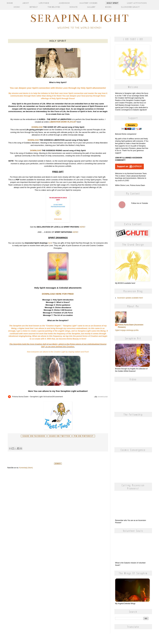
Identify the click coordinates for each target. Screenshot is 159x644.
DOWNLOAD (37, 127)
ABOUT (26, 3)
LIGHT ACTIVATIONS (137, 3)
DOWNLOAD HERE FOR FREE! (58, 294)
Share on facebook (34, 436)
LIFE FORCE (44, 3)
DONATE (74, 7)
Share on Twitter (60, 436)
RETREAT (34, 7)
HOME (10, 3)
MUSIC (17, 7)
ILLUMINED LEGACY (130, 7)
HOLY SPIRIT (112, 3)
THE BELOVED (54, 7)
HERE (82, 227)
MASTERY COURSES (88, 3)
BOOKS (108, 7)
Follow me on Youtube (122, 205)
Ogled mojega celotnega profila (127, 330)
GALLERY (91, 7)
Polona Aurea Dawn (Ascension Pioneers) (131, 326)
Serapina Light (80, 18)
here (50, 243)
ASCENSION (64, 3)
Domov (58, 464)
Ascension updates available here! (130, 298)
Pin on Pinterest (84, 436)
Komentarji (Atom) (26, 468)
